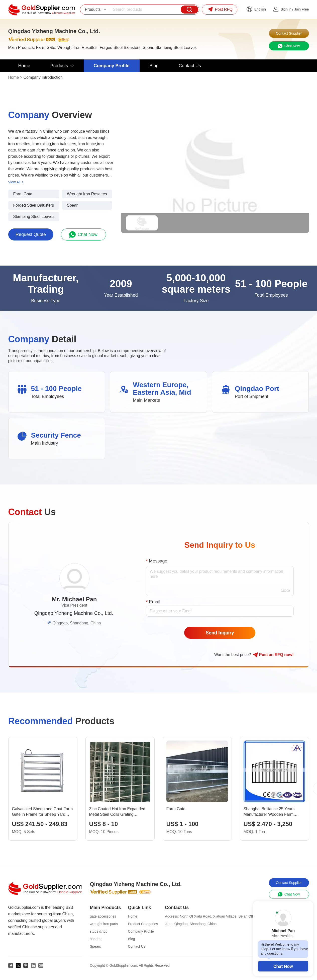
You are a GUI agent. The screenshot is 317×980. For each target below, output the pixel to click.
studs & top (99, 931)
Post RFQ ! (273, 655)
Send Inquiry (220, 633)
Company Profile (141, 931)
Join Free (301, 9)
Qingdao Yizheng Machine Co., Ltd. (74, 613)
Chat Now (283, 966)
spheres (96, 939)
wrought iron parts (104, 924)
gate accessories (103, 916)
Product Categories (143, 924)
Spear (72, 205)
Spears (95, 946)
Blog (132, 939)
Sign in (286, 9)
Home (14, 77)
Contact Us (137, 946)
